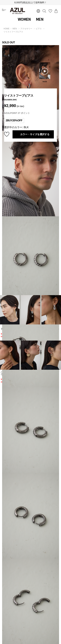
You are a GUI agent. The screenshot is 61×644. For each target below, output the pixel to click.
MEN (40, 19)
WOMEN (24, 19)
